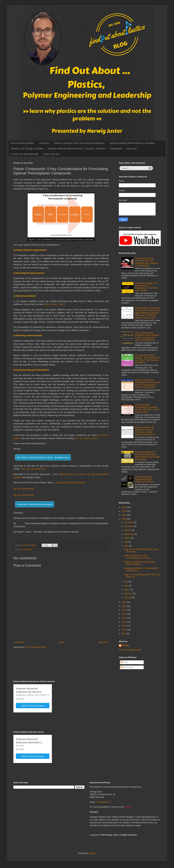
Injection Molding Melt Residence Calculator (132, 143)
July (126, 542)
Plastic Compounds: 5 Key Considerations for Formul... (137, 557)
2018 (124, 618)
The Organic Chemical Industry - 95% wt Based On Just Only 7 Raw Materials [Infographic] (147, 359)
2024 (124, 515)
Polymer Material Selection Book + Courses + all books (77, 149)
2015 (124, 630)
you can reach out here (86, 438)
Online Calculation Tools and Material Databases (79, 143)
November (129, 526)
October (128, 530)
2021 (124, 606)
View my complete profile (130, 650)
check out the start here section (70, 482)
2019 (124, 614)
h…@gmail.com (103, 802)
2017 (124, 622)
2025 (124, 511)
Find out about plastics (22, 143)
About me (132, 149)
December (129, 522)
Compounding (27, 549)
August (128, 538)
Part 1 (48, 304)
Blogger (92, 853)
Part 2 (55, 304)
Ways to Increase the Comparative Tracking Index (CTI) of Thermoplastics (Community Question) (147, 384)
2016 (124, 626)
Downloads (116, 149)
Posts (124, 662)
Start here (44, 143)
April (127, 586)
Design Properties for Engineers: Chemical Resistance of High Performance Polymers (145, 431)
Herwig (125, 645)
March (127, 590)
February (129, 594)
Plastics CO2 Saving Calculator (27, 149)
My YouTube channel (24, 489)
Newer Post (19, 642)
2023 (124, 519)
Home (62, 642)
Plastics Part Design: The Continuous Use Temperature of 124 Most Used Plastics (146, 287)
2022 (124, 602)
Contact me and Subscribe (25, 154)
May (126, 582)
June (127, 546)
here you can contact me (33, 469)
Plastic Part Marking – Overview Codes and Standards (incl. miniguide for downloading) (147, 262)
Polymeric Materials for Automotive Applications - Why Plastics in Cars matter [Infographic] (147, 456)
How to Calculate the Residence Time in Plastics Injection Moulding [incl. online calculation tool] (147, 336)
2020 (124, 610)
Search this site (51, 154)
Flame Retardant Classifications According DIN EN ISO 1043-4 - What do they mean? (147, 409)
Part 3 (62, 304)
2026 (124, 507)
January (128, 597)
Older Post (103, 642)
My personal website (23, 495)
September (129, 534)
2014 (124, 634)
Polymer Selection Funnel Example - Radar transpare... (140, 563)
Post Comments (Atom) (36, 647)
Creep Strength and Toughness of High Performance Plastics (144, 479)
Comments (127, 667)
